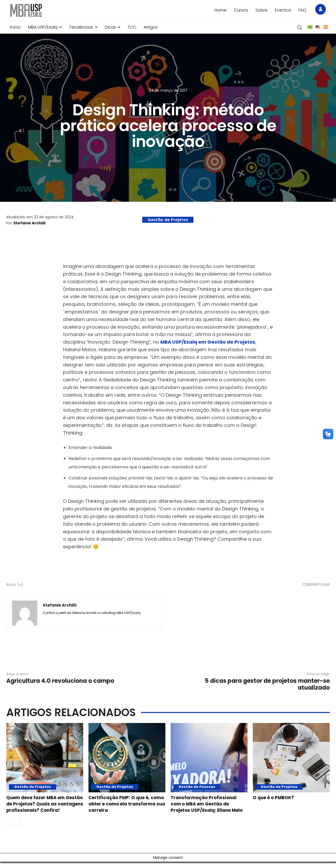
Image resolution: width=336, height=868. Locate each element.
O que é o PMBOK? (277, 797)
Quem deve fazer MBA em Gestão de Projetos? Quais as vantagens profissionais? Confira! (45, 807)
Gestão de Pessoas (199, 787)
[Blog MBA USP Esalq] (59, 10)
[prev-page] (10, 828)
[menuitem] (310, 27)
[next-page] (18, 828)
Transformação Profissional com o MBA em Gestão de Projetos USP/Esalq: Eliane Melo (209, 807)
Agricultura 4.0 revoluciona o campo (60, 681)
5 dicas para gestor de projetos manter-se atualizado (267, 684)
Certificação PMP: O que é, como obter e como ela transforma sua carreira (124, 804)
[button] (300, 27)
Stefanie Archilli (29, 223)
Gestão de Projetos (168, 220)
